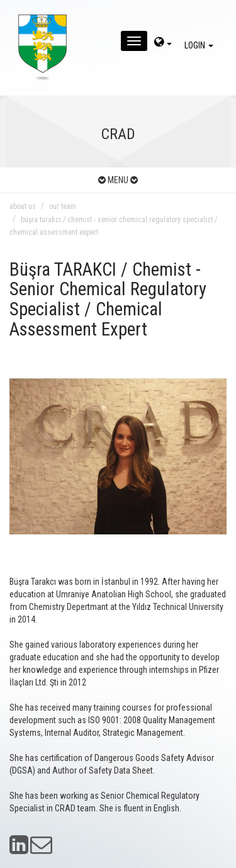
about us (23, 206)
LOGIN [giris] (201, 45)
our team (63, 206)
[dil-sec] (163, 43)
